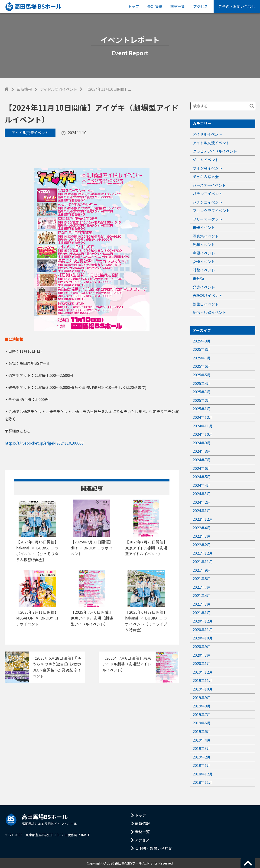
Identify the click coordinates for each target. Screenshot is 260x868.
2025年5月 (202, 375)
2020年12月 (203, 621)
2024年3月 (202, 494)
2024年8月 (202, 451)
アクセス (200, 6)
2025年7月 (202, 358)
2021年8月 (202, 578)
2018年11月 (203, 782)
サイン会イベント (208, 168)
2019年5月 (202, 731)
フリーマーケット (208, 219)
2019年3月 (202, 748)
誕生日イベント (206, 304)
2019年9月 (202, 697)
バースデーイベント (209, 185)
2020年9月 (202, 646)
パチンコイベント (208, 194)
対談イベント (204, 270)
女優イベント (204, 261)
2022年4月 (202, 528)
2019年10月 (203, 689)
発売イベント (204, 287)
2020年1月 (202, 663)
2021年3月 (202, 604)
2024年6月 (202, 468)
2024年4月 (202, 485)
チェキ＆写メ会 (206, 177)
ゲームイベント (206, 160)
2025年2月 (202, 400)
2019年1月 (202, 765)
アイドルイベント (207, 134)
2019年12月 (203, 672)
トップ (133, 6)
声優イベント (204, 253)
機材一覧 (178, 6)
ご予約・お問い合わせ (237, 6)
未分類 (198, 278)
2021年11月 (203, 561)
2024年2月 (202, 502)
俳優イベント (204, 227)
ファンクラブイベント (211, 210)
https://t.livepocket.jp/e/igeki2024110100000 (44, 443)
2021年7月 (202, 587)
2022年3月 (202, 536)
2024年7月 (202, 460)
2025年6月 (202, 366)
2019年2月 (202, 757)
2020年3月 (202, 655)
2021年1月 (202, 613)
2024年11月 (203, 426)
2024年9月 (202, 443)
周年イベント (204, 245)
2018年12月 (203, 774)
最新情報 (155, 6)
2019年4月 (202, 740)
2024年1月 (202, 510)
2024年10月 (203, 434)
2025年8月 (202, 349)
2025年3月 (202, 392)
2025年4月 (202, 383)
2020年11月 (203, 629)
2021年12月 (203, 553)
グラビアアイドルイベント (215, 151)
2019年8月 (202, 706)
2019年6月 (202, 723)
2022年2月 (202, 545)
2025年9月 (202, 341)
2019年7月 (202, 714)
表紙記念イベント (208, 295)
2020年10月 (203, 638)
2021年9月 (202, 570)
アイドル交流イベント (59, 89)
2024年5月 (202, 477)
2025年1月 (202, 409)
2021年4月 (202, 595)
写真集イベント (206, 236)
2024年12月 (203, 417)
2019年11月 (203, 680)
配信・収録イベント (209, 312)
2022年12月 (203, 519)
